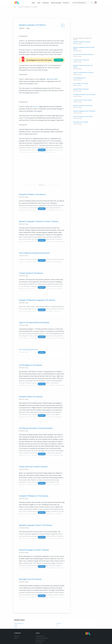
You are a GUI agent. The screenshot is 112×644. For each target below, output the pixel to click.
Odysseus (35, 98)
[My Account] (96, 2)
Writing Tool (46, 3)
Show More (42, 141)
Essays (34, 3)
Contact (16, 629)
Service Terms (39, 635)
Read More (42, 200)
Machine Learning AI (56, 3)
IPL (15, 7)
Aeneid (16, 617)
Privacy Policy (39, 633)
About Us (17, 627)
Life (57, 617)
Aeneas (16, 618)
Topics (39, 3)
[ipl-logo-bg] (17, 2)
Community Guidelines (42, 629)
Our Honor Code (40, 631)
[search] (92, 3)
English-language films (19, 615)
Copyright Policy (40, 627)
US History (66, 3)
